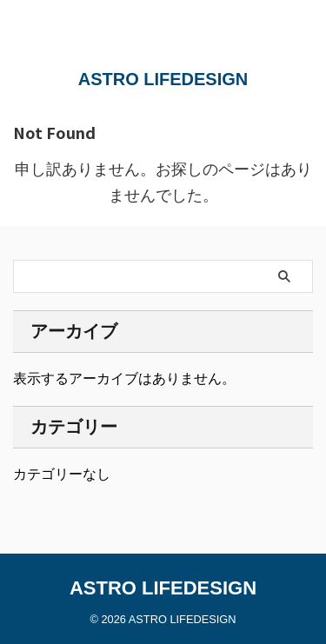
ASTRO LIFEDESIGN (163, 79)
